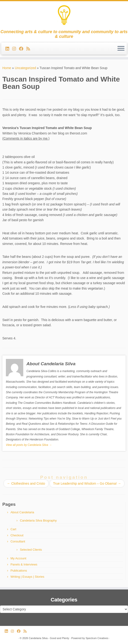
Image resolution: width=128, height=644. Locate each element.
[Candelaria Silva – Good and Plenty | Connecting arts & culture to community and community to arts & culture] (64, 15)
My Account (18, 558)
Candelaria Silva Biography (38, 520)
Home (7, 68)
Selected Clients (31, 550)
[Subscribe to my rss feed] (30, 49)
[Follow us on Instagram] (16, 49)
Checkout (17, 535)
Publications (19, 571)
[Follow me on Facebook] (23, 49)
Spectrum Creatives (97, 638)
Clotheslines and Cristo (26, 483)
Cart (14, 529)
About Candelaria (22, 512)
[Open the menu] (121, 49)
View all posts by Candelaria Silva (29, 445)
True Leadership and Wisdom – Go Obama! (87, 483)
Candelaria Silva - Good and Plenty (49, 638)
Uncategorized (25, 68)
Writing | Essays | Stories (27, 577)
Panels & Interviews (24, 564)
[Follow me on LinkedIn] (9, 49)
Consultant (18, 541)
